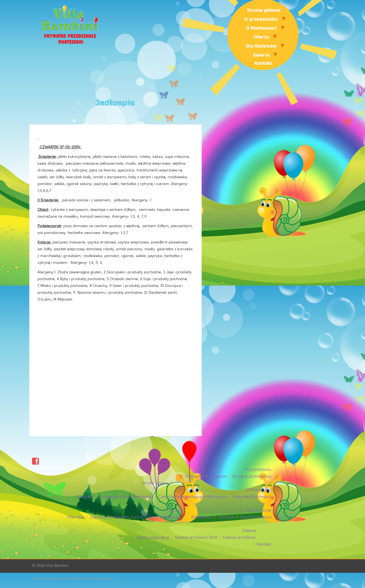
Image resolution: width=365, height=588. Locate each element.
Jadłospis (226, 517)
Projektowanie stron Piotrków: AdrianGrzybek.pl (73, 579)
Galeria (261, 55)
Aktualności (202, 517)
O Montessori (261, 28)
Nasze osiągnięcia (153, 538)
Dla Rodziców (261, 46)
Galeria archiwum (239, 538)
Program (218, 476)
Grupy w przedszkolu (252, 476)
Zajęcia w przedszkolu (110, 517)
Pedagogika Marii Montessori (126, 497)
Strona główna (264, 10)
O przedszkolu (261, 19)
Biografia (86, 497)
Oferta (261, 37)
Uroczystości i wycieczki (157, 517)
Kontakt (264, 63)
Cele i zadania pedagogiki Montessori (193, 497)
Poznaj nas (195, 476)
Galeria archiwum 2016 (196, 538)
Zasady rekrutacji (256, 517)
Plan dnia (76, 517)
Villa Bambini (57, 566)
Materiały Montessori (252, 497)
